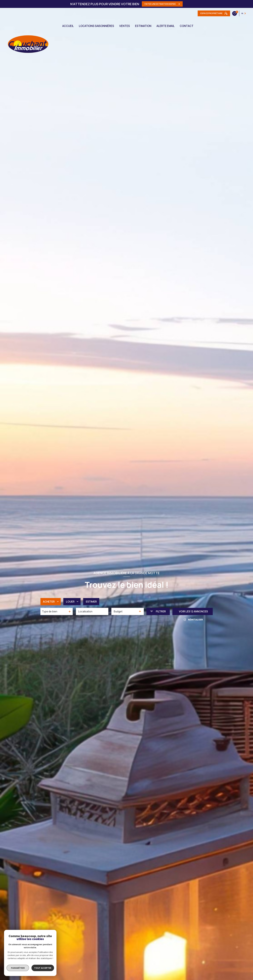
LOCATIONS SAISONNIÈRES (96, 26)
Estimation (143, 26)
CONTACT (187, 26)
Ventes (125, 26)
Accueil (68, 26)
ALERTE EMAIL (166, 26)
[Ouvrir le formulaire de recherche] (158, 611)
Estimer (91, 602)
